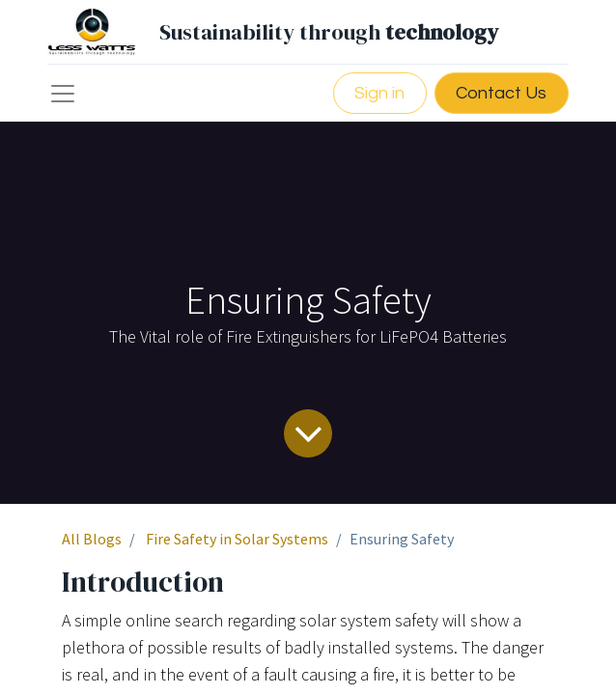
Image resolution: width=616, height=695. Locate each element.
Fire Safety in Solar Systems (237, 539)
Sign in (379, 93)
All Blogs (92, 539)
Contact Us (501, 93)
